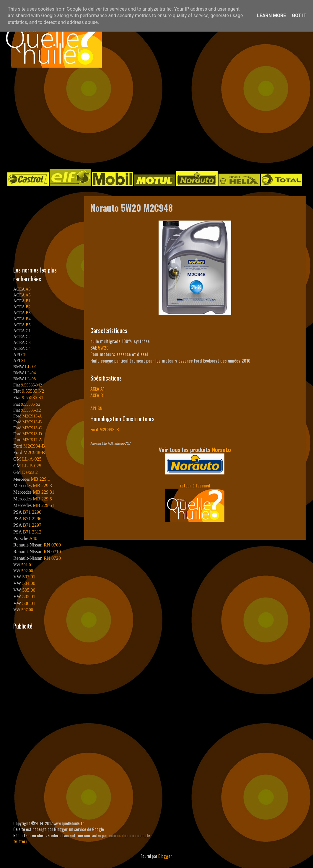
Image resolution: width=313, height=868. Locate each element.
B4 (28, 319)
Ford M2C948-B (105, 429)
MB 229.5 (42, 499)
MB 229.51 (44, 505)
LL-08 (30, 379)
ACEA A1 (97, 389)
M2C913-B (32, 422)
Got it (299, 15)
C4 (28, 348)
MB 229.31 (44, 492)
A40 (33, 538)
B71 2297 (32, 525)
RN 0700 (52, 545)
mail (120, 835)
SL (24, 360)
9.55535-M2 (32, 385)
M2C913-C (32, 428)
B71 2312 (32, 532)
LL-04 (30, 373)
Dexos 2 (30, 472)
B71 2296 (32, 519)
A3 (28, 289)
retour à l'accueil (195, 485)
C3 (28, 342)
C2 (28, 337)
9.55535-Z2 (31, 410)
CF (24, 355)
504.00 (29, 583)
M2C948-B (34, 452)
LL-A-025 (32, 459)
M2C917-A (32, 440)
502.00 (27, 571)
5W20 (103, 347)
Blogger (165, 856)
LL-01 (31, 367)
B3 (28, 313)
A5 (28, 295)
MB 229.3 (42, 486)
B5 (28, 325)
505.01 (29, 597)
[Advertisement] (122, 118)
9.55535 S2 (31, 404)
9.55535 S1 (33, 398)
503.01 (29, 577)
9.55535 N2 (33, 391)
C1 (28, 331)
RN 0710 (52, 552)
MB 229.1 (41, 479)
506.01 (29, 603)
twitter (19, 841)
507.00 (27, 610)
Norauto (221, 449)
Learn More (271, 15)
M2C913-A (32, 416)
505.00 (29, 590)
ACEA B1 (97, 395)
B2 (28, 307)
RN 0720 (52, 558)
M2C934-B (34, 446)
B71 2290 (32, 512)
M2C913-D (32, 434)
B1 (28, 301)
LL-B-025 (32, 466)
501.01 (27, 565)
